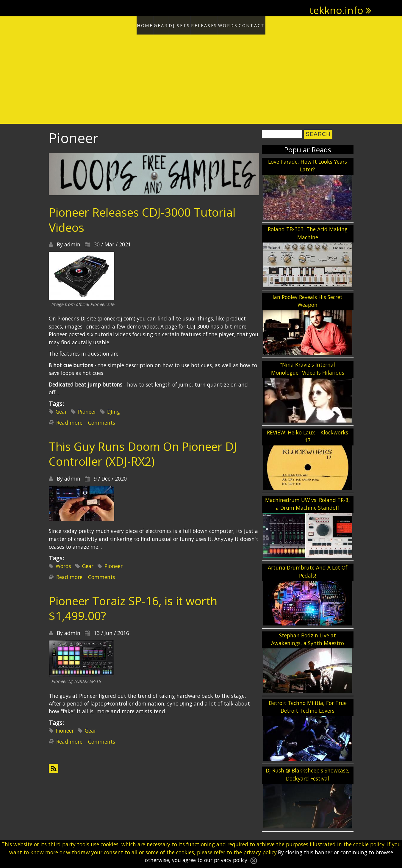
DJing (114, 410)
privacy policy (260, 852)
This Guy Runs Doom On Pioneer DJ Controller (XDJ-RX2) (143, 452)
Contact (275, 24)
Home (122, 24)
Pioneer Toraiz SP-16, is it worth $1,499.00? (133, 606)
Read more (69, 421)
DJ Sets (176, 24)
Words (242, 24)
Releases (209, 24)
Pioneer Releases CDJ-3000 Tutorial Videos (142, 218)
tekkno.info (336, 10)
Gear (148, 24)
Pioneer (87, 410)
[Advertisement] (201, 77)
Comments (102, 421)
